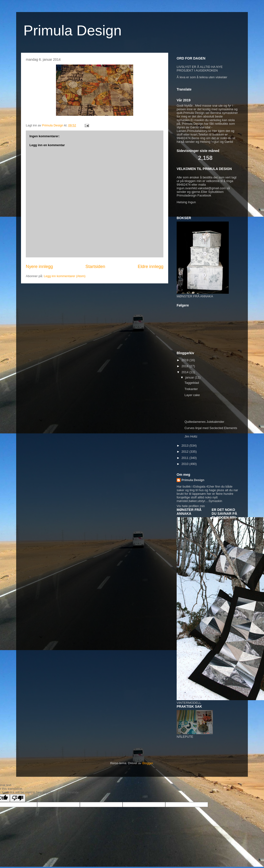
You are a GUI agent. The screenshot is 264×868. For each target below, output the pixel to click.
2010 (185, 464)
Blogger (148, 763)
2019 (185, 360)
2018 (185, 366)
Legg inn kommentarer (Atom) (65, 276)
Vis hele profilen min (191, 506)
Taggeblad (192, 383)
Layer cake (192, 395)
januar (190, 377)
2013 (185, 446)
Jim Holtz (191, 436)
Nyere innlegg (39, 267)
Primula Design (73, 30)
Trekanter (191, 389)
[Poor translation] (18, 798)
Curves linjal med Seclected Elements (211, 428)
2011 (185, 458)
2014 (185, 372)
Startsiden (95, 267)
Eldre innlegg (151, 267)
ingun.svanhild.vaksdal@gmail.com (201, 188)
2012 (185, 452)
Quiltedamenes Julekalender (204, 422)
